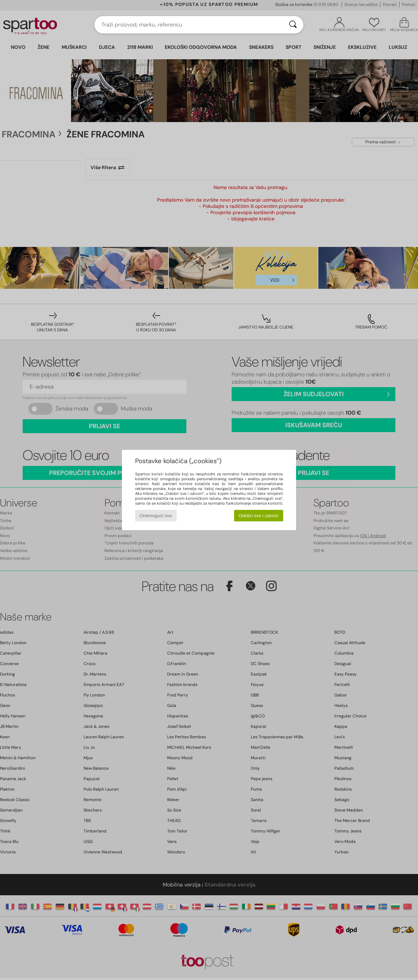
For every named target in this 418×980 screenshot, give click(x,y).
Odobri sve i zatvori (258, 516)
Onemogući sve (156, 516)
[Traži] (293, 25)
